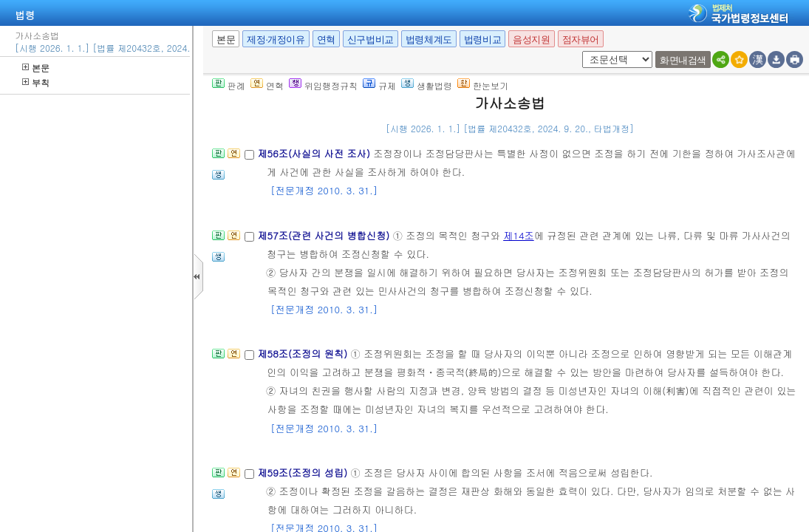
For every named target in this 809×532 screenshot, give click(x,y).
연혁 (326, 40)
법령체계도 (429, 40)
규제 (379, 85)
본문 (36, 68)
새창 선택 (580, 51)
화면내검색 (683, 60)
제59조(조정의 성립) (304, 473)
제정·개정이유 (276, 40)
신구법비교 (371, 40)
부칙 (36, 82)
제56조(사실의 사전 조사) (315, 153)
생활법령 (427, 85)
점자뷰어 (581, 40)
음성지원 (531, 40)
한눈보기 (483, 85)
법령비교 (482, 40)
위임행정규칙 (323, 85)
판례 (229, 85)
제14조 (519, 235)
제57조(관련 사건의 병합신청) (325, 235)
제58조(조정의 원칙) (304, 354)
